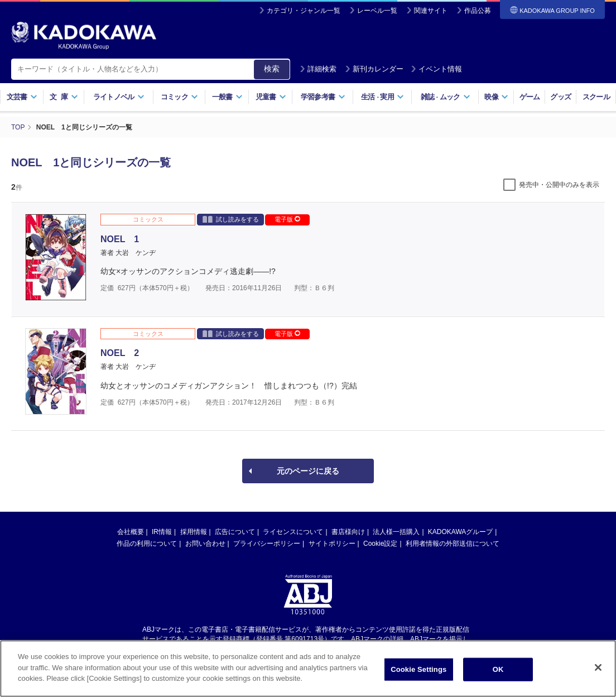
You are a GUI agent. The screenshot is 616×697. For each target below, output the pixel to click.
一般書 (227, 97)
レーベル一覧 (377, 11)
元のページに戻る (308, 471)
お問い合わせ (205, 544)
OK (498, 669)
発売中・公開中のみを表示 (559, 185)
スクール (596, 97)
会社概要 (131, 532)
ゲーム (530, 97)
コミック (179, 97)
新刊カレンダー (374, 69)
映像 (496, 97)
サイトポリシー (332, 544)
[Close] (598, 667)
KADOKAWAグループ (460, 532)
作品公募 (478, 11)
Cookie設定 (380, 544)
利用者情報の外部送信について (453, 544)
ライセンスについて (293, 532)
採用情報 (194, 532)
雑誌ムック (446, 97)
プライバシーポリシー (267, 544)
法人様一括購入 (396, 532)
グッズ (560, 97)
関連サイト (431, 11)
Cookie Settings (418, 669)
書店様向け (348, 532)
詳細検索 (318, 69)
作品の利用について (147, 544)
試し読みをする (231, 219)
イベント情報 (436, 69)
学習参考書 (323, 97)
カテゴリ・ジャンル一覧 (304, 11)
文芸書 (22, 97)
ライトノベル (119, 97)
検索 (272, 69)
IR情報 (162, 532)
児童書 (271, 97)
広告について (235, 532)
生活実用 (382, 97)
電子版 (287, 219)
